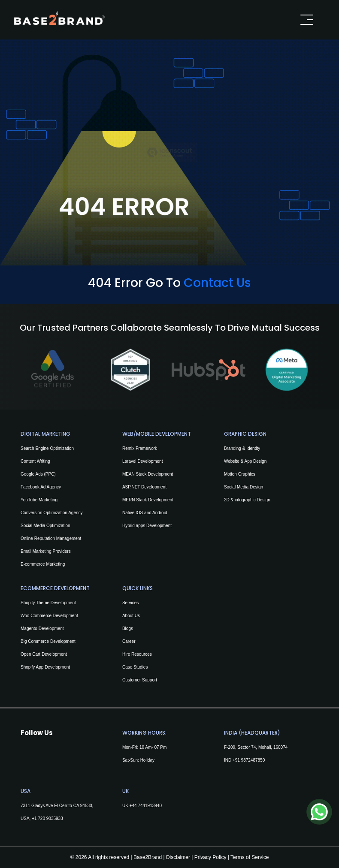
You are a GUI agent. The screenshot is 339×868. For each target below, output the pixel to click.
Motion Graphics (240, 474)
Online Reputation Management (51, 538)
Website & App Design (245, 461)
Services (130, 603)
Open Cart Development (44, 654)
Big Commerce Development (48, 641)
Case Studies (135, 667)
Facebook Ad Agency (41, 487)
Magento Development (42, 628)
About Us (131, 616)
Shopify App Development (45, 667)
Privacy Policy (209, 857)
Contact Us (217, 283)
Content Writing (35, 461)
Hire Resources (137, 654)
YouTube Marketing (39, 500)
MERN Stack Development (148, 500)
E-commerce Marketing (43, 564)
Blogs (128, 628)
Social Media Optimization (45, 526)
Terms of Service (250, 857)
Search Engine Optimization (47, 448)
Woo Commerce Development (49, 616)
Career (129, 641)
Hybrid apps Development (147, 526)
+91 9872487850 (249, 760)
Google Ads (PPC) (38, 474)
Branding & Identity (242, 448)
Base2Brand (148, 857)
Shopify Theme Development (48, 603)
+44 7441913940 (145, 806)
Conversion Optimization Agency (52, 513)
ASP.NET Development (144, 487)
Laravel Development (143, 461)
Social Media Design (244, 487)
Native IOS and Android (145, 513)
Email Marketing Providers (46, 551)
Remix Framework (140, 448)
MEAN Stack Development (148, 474)
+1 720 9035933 (47, 818)
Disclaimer (178, 857)
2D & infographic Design (247, 500)
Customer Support (140, 680)
